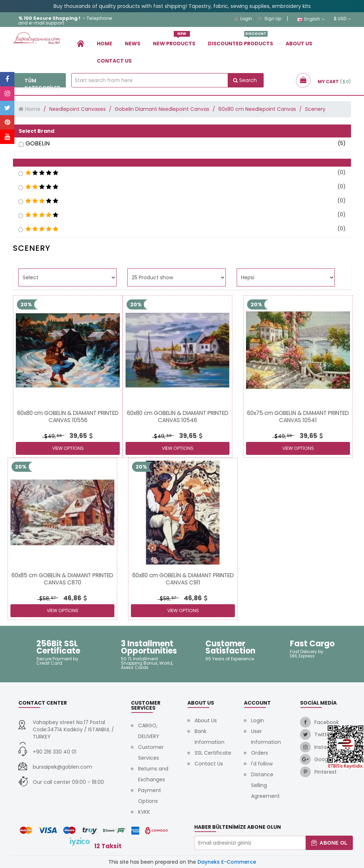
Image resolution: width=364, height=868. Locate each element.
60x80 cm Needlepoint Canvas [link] (257, 109)
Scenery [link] (315, 109)
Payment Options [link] (150, 796)
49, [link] (53, 436)
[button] (182, 163)
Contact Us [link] (114, 61)
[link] (81, 43)
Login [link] (243, 19)
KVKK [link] (144, 812)
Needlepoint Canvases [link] (78, 109)
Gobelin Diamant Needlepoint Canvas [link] (162, 109)
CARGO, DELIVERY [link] (149, 731)
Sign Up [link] (269, 19)
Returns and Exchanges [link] (153, 774)
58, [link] (47, 598)
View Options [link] (68, 448)
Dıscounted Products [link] (240, 41)
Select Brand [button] (37, 131)
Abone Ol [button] (329, 843)
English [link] (311, 19)
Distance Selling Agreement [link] (265, 785)
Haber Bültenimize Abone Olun (238, 827)
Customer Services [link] (151, 752)
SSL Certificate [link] (213, 753)
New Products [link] (174, 41)
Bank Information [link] (210, 737)
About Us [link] (299, 44)
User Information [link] (266, 737)
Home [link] (104, 44)
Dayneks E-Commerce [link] (227, 862)
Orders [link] (260, 753)
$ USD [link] (342, 19)
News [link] (133, 44)
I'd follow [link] (262, 764)
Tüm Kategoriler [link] (39, 84)
